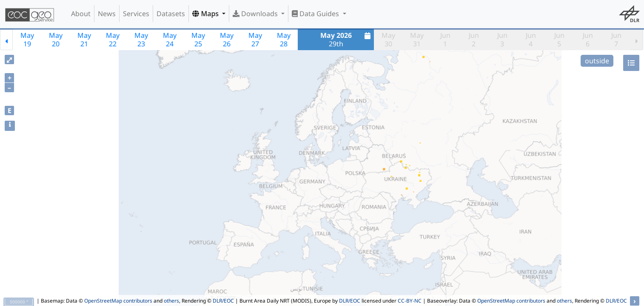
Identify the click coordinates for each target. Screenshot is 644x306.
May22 (113, 40)
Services (136, 14)
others (171, 301)
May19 (27, 40)
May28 (284, 40)
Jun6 (588, 40)
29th (347, 40)
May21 (84, 40)
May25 (198, 40)
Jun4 (531, 40)
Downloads (256, 14)
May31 (417, 40)
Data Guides (316, 14)
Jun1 (445, 40)
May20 (56, 40)
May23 (141, 40)
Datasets (171, 14)
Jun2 (474, 40)
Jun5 (559, 40)
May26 (227, 40)
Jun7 (616, 40)
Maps (206, 14)
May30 (388, 40)
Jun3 (502, 40)
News (107, 14)
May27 (255, 40)
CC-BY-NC (410, 301)
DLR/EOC (223, 301)
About (81, 14)
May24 (170, 40)
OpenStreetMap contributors (118, 301)
